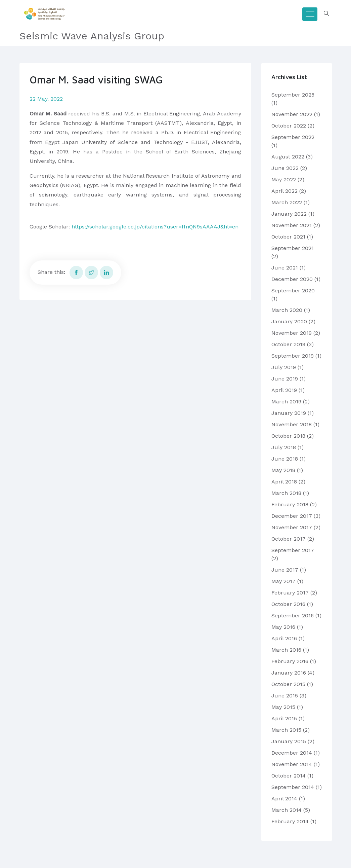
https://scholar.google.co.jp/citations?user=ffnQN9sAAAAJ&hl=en (155, 227)
